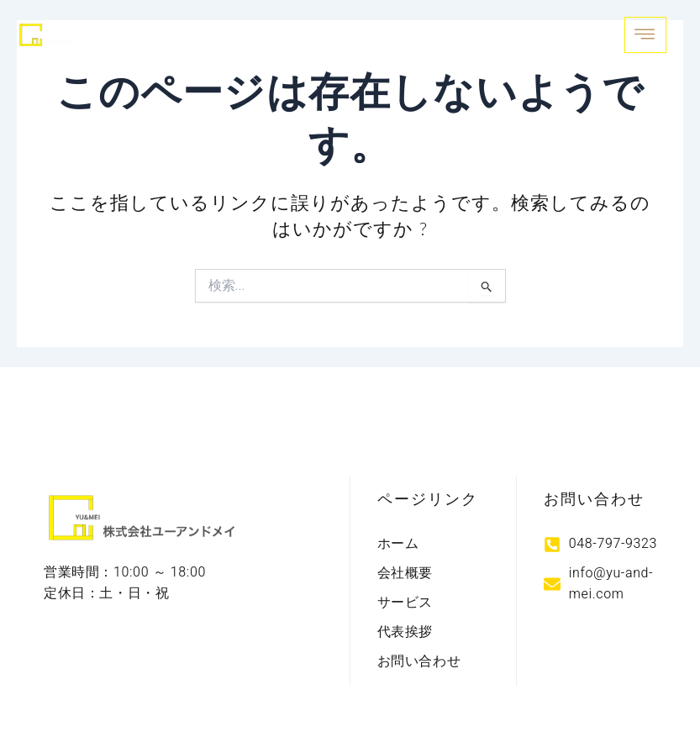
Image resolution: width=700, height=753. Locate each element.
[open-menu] (645, 35)
